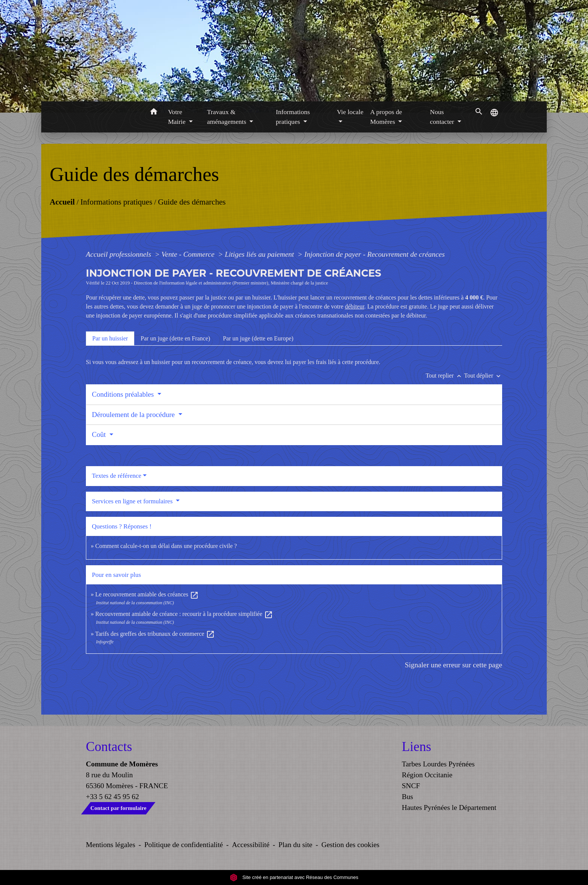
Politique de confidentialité (184, 845)
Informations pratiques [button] (293, 117)
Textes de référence (117, 476)
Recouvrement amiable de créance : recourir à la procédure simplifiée (184, 614)
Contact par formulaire (118, 808)
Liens (417, 747)
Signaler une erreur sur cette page (453, 665)
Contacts (109, 747)
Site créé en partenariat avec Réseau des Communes (294, 877)
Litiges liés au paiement (260, 254)
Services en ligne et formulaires (133, 501)
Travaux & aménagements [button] (227, 117)
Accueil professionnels (119, 254)
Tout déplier (483, 376)
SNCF (411, 786)
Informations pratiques (116, 202)
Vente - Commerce (189, 254)
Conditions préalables (124, 394)
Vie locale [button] (350, 112)
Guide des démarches (192, 202)
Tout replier (445, 376)
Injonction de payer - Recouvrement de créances (374, 254)
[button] (154, 113)
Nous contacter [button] (443, 117)
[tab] (110, 339)
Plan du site (295, 845)
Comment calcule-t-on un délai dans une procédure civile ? (166, 546)
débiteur (355, 306)
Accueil (62, 202)
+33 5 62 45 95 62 (112, 797)
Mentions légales (111, 845)
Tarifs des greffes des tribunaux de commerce (155, 634)
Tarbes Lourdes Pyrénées (438, 764)
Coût (100, 434)
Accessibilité (251, 845)
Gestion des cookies (350, 845)
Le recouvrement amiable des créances (147, 594)
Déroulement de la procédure (134, 415)
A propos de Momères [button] (386, 117)
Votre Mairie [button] (178, 117)
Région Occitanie (427, 775)
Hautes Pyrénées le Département (449, 807)
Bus (408, 797)
